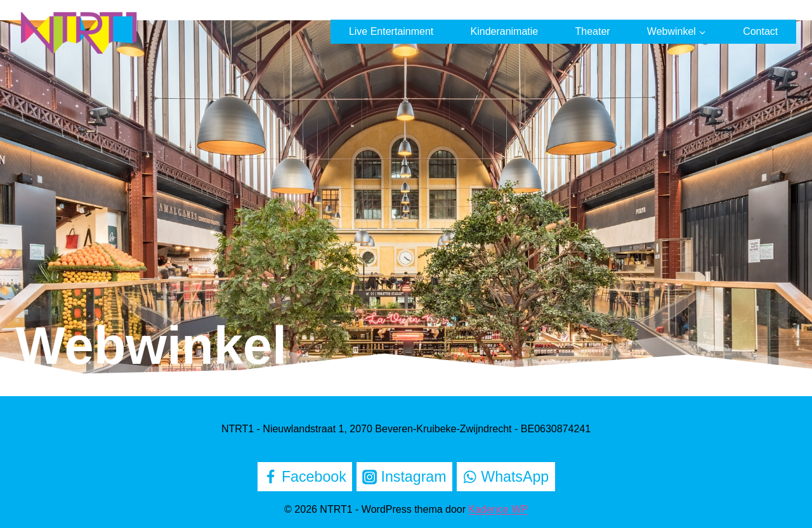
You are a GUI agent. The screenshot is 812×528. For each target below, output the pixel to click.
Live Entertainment (391, 31)
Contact (760, 31)
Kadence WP (498, 509)
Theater (592, 31)
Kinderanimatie (505, 31)
